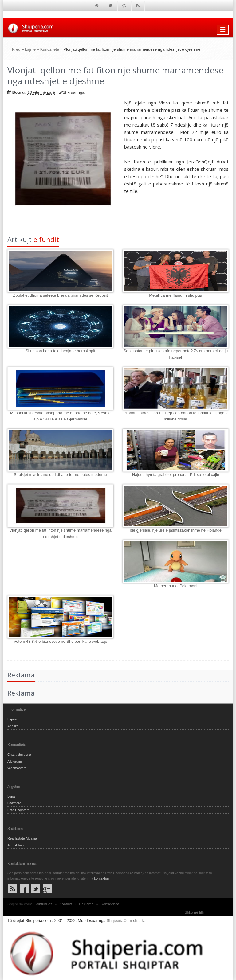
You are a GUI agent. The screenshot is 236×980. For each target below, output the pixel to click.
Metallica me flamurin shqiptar (176, 295)
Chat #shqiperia (19, 755)
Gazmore (14, 803)
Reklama (86, 904)
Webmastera (17, 768)
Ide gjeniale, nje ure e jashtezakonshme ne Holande (176, 530)
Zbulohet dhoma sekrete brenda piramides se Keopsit (60, 295)
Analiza (13, 726)
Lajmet (12, 719)
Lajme (30, 49)
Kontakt (66, 904)
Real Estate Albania (22, 838)
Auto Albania (17, 845)
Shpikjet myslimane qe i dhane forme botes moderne (61, 475)
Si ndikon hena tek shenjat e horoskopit (60, 351)
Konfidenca (110, 904)
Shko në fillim (196, 912)
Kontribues (43, 904)
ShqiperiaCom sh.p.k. (126, 921)
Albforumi (14, 761)
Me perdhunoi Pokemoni (176, 586)
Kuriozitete (50, 49)
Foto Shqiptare (18, 810)
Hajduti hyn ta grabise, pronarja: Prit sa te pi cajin (176, 475)
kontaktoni (102, 878)
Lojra (11, 796)
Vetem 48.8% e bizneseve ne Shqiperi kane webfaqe (60, 641)
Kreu (16, 49)
